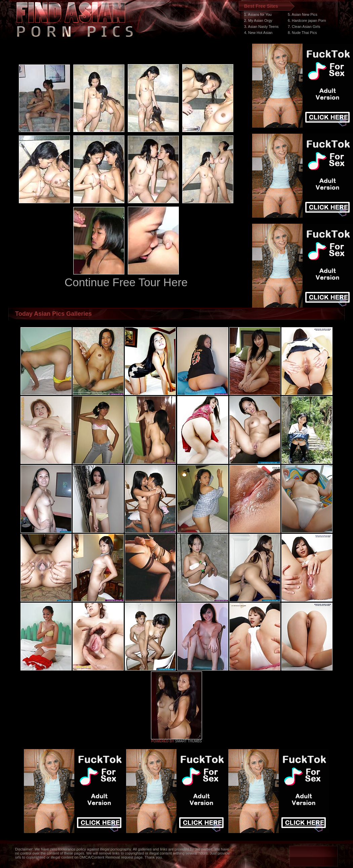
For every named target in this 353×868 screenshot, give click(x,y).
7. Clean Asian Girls (304, 27)
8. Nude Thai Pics (302, 33)
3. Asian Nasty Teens (261, 27)
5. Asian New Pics (303, 14)
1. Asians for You (258, 14)
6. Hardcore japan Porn (307, 20)
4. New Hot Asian (258, 33)
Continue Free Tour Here (126, 282)
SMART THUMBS (188, 741)
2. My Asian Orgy (258, 20)
